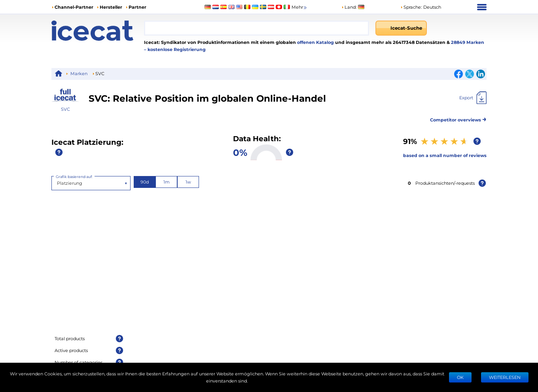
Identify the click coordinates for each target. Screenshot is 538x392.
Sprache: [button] (411, 7)
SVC (65, 109)
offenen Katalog (315, 42)
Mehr (300, 7)
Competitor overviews (458, 118)
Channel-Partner (74, 7)
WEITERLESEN (505, 377)
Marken (79, 73)
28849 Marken (468, 42)
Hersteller (111, 7)
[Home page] (98, 31)
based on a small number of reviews (445, 155)
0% (240, 152)
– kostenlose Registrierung (175, 49)
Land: (349, 7)
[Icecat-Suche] (401, 28)
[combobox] (257, 28)
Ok (460, 377)
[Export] (473, 98)
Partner (137, 7)
